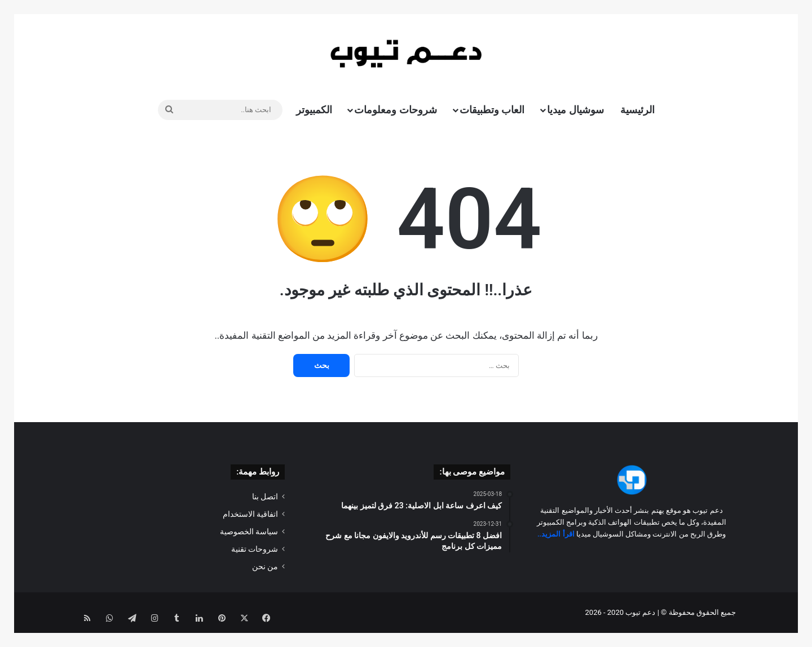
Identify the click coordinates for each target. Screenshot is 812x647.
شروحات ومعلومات (395, 110)
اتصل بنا (265, 497)
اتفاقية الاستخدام (250, 514)
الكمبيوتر (314, 110)
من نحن (265, 566)
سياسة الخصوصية (249, 531)
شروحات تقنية (255, 549)
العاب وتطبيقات (492, 110)
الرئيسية (637, 110)
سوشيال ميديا (575, 110)
